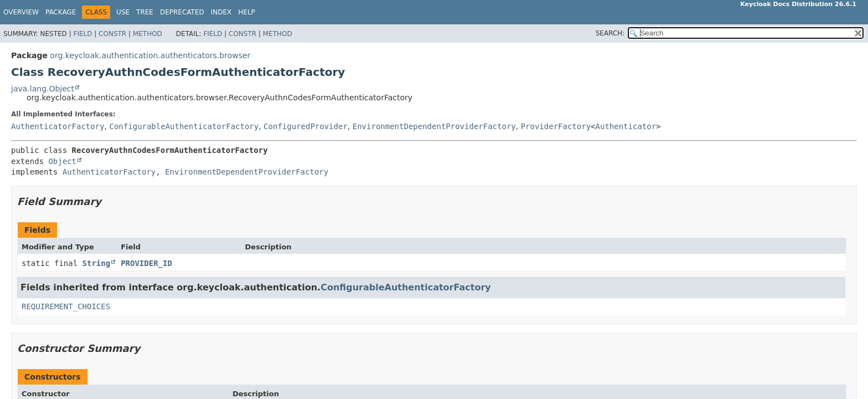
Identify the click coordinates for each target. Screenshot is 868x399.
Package (61, 12)
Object (62, 161)
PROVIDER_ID (146, 263)
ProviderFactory (556, 126)
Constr (112, 34)
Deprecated (182, 12)
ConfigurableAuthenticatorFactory (184, 126)
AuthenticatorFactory (58, 126)
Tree (145, 12)
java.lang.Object (43, 89)
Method (148, 34)
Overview (21, 12)
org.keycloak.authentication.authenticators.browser (150, 55)
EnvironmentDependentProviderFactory (434, 126)
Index (221, 12)
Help (247, 12)
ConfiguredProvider (306, 126)
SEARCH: (610, 33)
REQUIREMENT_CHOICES (66, 306)
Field (82, 34)
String (97, 263)
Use (123, 12)
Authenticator (626, 126)
